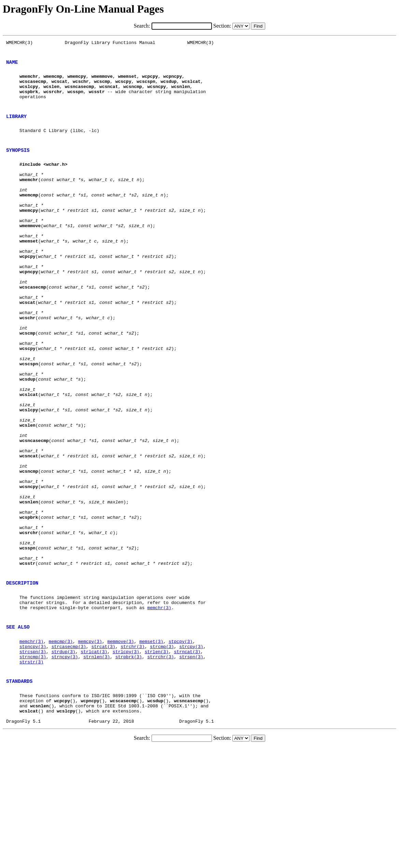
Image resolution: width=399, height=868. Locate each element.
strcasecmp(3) (69, 755)
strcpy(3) (191, 755)
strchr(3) (132, 755)
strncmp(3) (33, 767)
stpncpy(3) (33, 755)
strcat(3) (103, 755)
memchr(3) (159, 711)
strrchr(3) (161, 767)
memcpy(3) (90, 749)
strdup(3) (63, 761)
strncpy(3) (65, 767)
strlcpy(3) (126, 761)
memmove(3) (120, 749)
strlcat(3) (94, 761)
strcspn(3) (33, 761)
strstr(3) (31, 773)
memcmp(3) (61, 749)
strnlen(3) (97, 767)
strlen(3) (157, 761)
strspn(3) (191, 767)
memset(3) (151, 749)
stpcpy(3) (181, 749)
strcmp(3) (162, 755)
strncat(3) (187, 761)
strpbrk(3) (129, 767)
